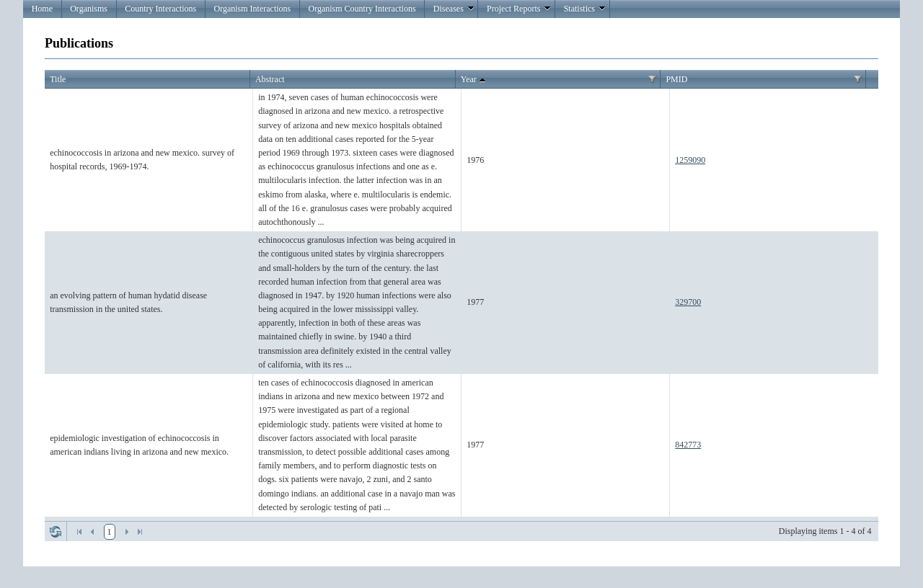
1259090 (690, 160)
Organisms (89, 9)
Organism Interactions (252, 9)
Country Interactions (160, 9)
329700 (688, 302)
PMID (676, 79)
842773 (688, 445)
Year (474, 80)
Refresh (56, 532)
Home (42, 9)
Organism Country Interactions (362, 9)
